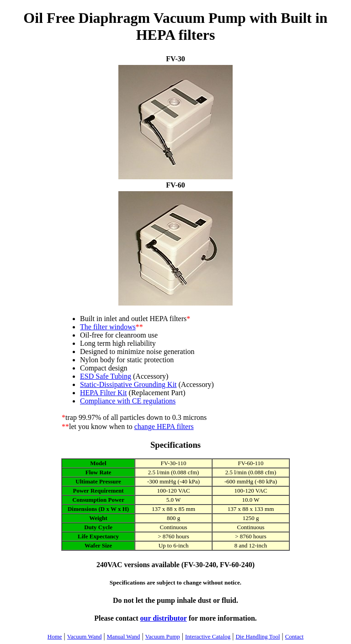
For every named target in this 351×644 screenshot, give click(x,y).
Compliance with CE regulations (128, 401)
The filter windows (108, 327)
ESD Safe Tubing (106, 376)
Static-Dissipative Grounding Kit (128, 384)
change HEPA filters (164, 427)
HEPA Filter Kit (104, 393)
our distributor (164, 618)
